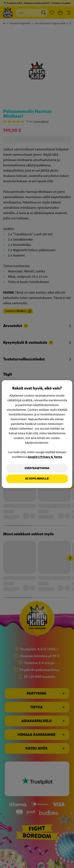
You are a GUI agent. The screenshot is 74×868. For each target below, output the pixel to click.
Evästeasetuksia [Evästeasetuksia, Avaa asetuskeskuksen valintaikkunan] (37, 468)
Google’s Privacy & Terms (45, 457)
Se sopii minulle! (37, 479)
